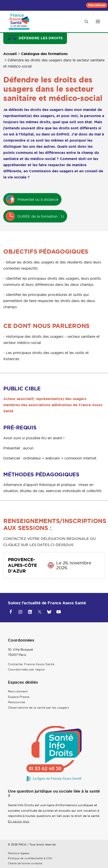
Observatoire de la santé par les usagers (38, 708)
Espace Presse (19, 697)
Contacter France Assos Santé (31, 664)
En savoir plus (19, 821)
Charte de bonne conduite (25, 863)
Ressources (17, 702)
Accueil (10, 54)
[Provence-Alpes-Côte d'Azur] (19, 21)
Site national (97, 5)
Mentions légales (19, 853)
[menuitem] (97, 5)
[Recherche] (85, 21)
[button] (98, 21)
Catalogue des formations (44, 54)
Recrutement (18, 691)
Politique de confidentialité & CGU (30, 858)
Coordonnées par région (26, 669)
